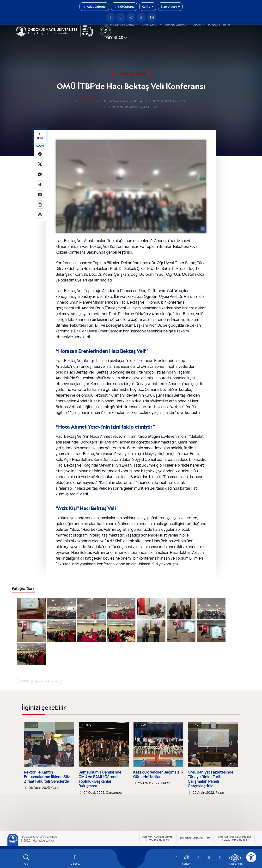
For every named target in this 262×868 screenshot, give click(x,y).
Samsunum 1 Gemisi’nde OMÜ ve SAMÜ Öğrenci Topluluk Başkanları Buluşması (100, 779)
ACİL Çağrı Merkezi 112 (195, 838)
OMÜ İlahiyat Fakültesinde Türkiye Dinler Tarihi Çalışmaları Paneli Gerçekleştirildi (211, 779)
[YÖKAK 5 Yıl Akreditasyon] (105, 31)
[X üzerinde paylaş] (40, 164)
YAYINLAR (114, 38)
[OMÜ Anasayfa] (110, 17)
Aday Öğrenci (94, 6)
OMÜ (26, 681)
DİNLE (40, 136)
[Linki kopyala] (40, 205)
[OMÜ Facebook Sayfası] (220, 858)
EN (152, 17)
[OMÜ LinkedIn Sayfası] (188, 858)
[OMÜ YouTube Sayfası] (177, 858)
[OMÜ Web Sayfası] (54, 31)
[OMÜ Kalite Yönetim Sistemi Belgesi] (235, 858)
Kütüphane (124, 6)
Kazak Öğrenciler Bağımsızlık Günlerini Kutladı (158, 774)
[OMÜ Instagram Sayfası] (198, 858)
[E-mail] (75, 860)
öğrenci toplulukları (131, 74)
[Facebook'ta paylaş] (40, 154)
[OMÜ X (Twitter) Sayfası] (209, 858)
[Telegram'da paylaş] (40, 184)
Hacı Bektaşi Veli (49, 681)
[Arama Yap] (141, 17)
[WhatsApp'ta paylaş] (40, 174)
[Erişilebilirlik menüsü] (251, 857)
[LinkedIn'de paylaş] (40, 194)
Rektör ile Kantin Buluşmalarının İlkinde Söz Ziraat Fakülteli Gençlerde (47, 777)
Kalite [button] (148, 6)
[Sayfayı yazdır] (40, 215)
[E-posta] (121, 17)
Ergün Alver (87, 101)
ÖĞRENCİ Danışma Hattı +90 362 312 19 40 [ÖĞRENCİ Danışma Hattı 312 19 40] (157, 838)
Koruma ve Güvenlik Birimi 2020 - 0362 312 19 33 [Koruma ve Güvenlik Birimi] (235, 838)
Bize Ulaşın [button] (170, 6)
